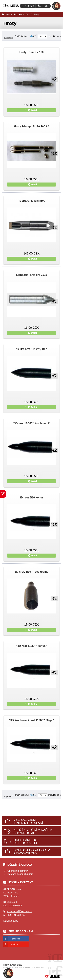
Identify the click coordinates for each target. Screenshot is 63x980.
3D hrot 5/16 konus (32, 498)
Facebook (15, 939)
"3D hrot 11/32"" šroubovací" (32, 423)
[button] (47, 6)
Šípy (28, 14)
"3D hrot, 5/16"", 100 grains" (31, 572)
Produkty (18, 14)
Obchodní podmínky (18, 871)
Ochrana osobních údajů (20, 874)
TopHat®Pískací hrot (31, 201)
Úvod (56, 6)
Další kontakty (11, 921)
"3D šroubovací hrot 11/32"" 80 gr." (32, 720)
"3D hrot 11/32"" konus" (31, 646)
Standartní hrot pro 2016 (32, 275)
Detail (32, 110)
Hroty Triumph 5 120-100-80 (32, 126)
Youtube (15, 944)
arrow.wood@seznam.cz (20, 911)
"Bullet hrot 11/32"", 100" (31, 349)
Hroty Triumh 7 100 (31, 52)
